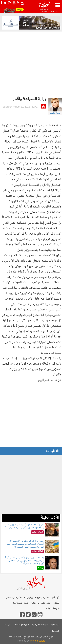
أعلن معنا (8, 625)
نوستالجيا (18, 603)
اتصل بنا (55, 631)
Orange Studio (38, 641)
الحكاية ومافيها (42, 598)
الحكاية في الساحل (14, 598)
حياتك (56, 603)
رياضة (26, 603)
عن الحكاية (55, 625)
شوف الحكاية (53, 608)
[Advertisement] (31, 64)
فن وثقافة (35, 603)
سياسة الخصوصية (40, 625)
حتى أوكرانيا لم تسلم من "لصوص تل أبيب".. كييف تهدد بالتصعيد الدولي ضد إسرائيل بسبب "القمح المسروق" (25, 544)
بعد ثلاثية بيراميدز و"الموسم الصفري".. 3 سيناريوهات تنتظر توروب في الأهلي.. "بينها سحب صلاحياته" (24, 561)
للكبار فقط (46, 603)
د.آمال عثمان (55, 113)
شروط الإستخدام (22, 625)
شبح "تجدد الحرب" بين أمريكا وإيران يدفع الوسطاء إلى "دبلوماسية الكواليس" (24, 526)
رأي (43, 106)
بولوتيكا (28, 598)
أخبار (53, 598)
